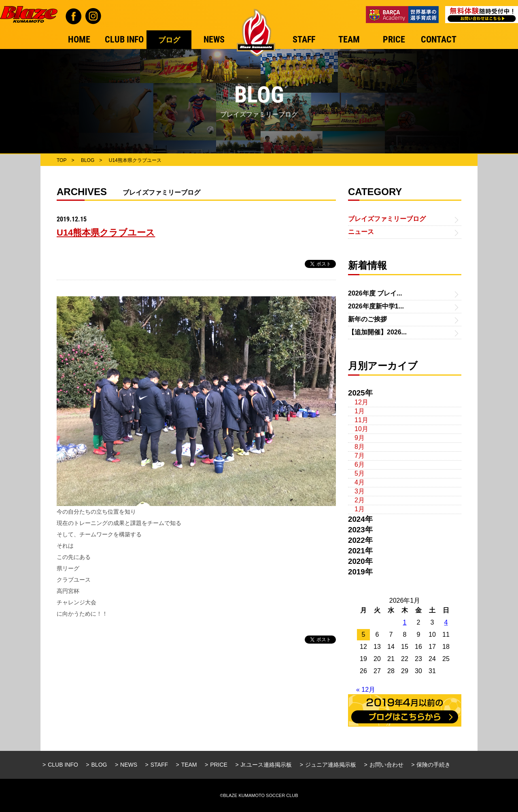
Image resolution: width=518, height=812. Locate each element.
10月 (361, 429)
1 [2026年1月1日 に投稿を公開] (405, 622)
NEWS (129, 765)
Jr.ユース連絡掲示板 (266, 765)
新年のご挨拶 (367, 319)
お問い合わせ (386, 765)
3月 (360, 491)
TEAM (189, 765)
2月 (360, 500)
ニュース (361, 232)
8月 (360, 447)
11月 (361, 420)
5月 (360, 473)
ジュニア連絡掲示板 (331, 765)
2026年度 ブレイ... (375, 293)
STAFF (159, 765)
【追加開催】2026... (377, 332)
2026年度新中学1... (376, 306)
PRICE (219, 765)
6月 (360, 464)
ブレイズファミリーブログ (387, 219)
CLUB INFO (63, 765)
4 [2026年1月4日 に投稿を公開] (446, 622)
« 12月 (366, 690)
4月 (360, 482)
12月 (361, 402)
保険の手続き (433, 765)
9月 (360, 438)
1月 (360, 411)
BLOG (99, 765)
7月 (360, 456)
